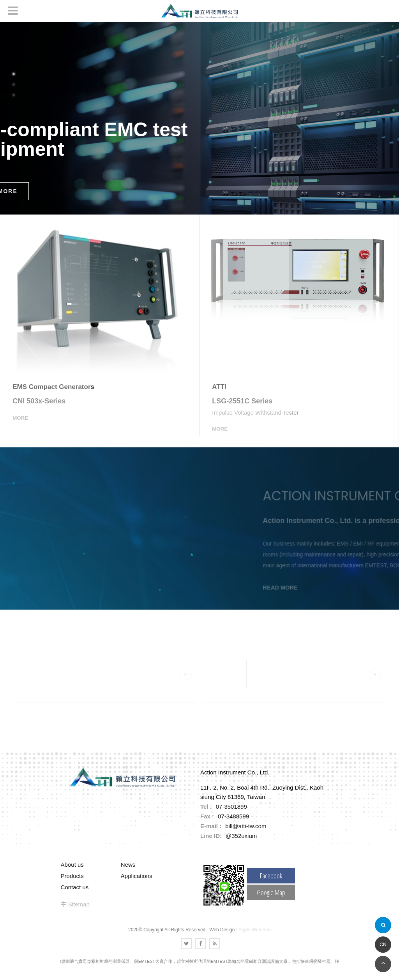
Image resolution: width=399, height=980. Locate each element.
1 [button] (14, 74)
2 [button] (14, 84)
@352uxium (241, 846)
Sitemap (79, 914)
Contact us (75, 897)
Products (72, 886)
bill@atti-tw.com (246, 836)
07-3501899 (231, 817)
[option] (199, 118)
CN (383, 945)
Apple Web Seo (255, 940)
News (128, 875)
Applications (137, 886)
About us (72, 875)
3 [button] (14, 95)
